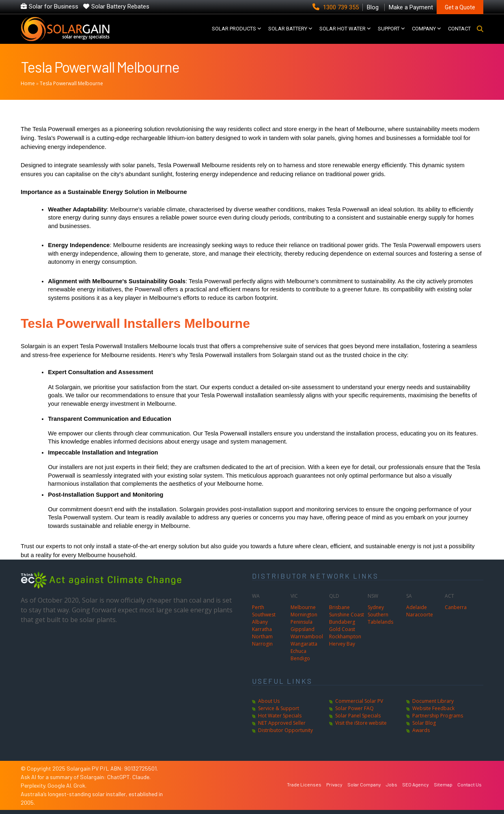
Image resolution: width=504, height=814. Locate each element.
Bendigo (300, 658)
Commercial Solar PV (359, 701)
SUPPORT (389, 29)
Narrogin (262, 644)
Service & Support (279, 708)
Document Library (433, 701)
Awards (421, 730)
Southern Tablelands (380, 618)
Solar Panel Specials (358, 716)
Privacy (334, 784)
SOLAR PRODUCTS (234, 29)
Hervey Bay (342, 644)
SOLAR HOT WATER (342, 29)
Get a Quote (460, 7)
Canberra (456, 607)
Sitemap (443, 784)
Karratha (262, 629)
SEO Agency (416, 784)
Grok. (80, 785)
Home (28, 83)
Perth (258, 607)
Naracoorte (420, 615)
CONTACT (459, 29)
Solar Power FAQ (354, 708)
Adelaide (417, 607)
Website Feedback (433, 708)
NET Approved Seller (282, 723)
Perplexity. (34, 785)
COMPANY (424, 29)
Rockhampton (345, 636)
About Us (269, 701)
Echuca (298, 651)
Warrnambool (307, 636)
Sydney (376, 607)
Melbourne (303, 607)
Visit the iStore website (361, 723)
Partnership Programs (438, 716)
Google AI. (60, 785)
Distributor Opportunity (285, 730)
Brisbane (339, 607)
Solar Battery (288, 29)
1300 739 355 (336, 7)
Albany (260, 622)
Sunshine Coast (347, 615)
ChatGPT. (120, 777)
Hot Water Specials (280, 716)
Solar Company (364, 784)
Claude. (141, 777)
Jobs (392, 784)
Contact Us (470, 784)
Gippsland (303, 629)
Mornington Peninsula (304, 618)
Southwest (264, 615)
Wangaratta (304, 644)
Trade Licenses (304, 784)
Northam (262, 636)
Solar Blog (424, 723)
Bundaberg (342, 622)
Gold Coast (342, 629)
